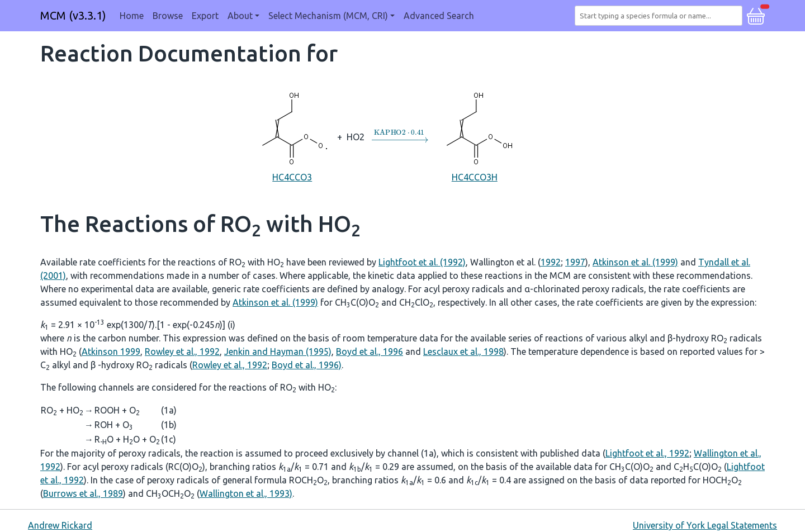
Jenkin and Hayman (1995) (278, 351)
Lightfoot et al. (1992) (422, 262)
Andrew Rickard (60, 525)
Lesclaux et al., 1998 (463, 351)
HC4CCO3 (292, 136)
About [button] (240, 16)
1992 (551, 262)
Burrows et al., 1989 (83, 493)
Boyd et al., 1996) (307, 365)
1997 (575, 262)
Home (132, 16)
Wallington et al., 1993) (246, 493)
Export (205, 16)
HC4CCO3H (475, 136)
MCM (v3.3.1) (73, 15)
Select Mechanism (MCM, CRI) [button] (328, 16)
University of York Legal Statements (705, 525)
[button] (756, 15)
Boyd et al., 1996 (370, 351)
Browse (168, 16)
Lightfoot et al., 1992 (647, 453)
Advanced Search (439, 16)
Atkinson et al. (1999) (635, 262)
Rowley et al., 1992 (182, 351)
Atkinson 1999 (111, 351)
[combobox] (661, 16)
